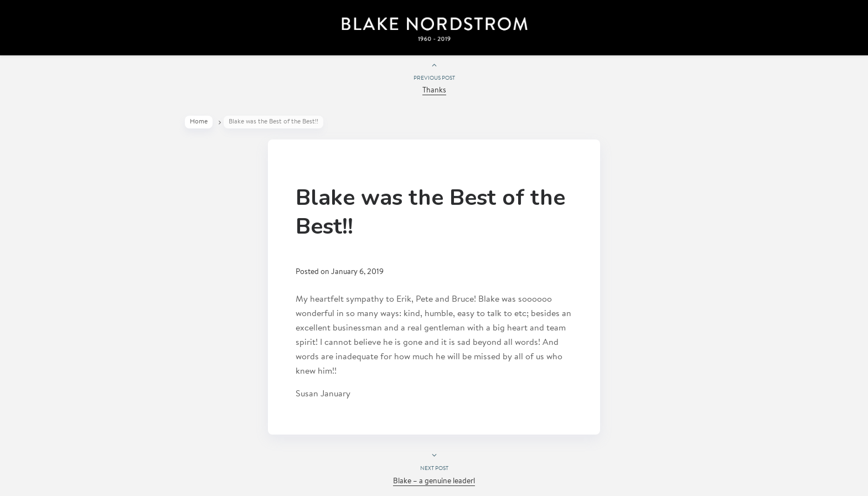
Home (199, 122)
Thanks (434, 91)
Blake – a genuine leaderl (434, 482)
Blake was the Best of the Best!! (430, 212)
